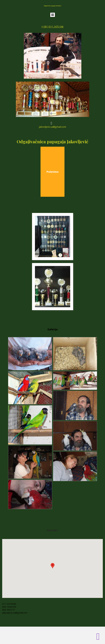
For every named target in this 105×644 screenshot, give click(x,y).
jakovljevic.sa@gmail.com (15, 613)
